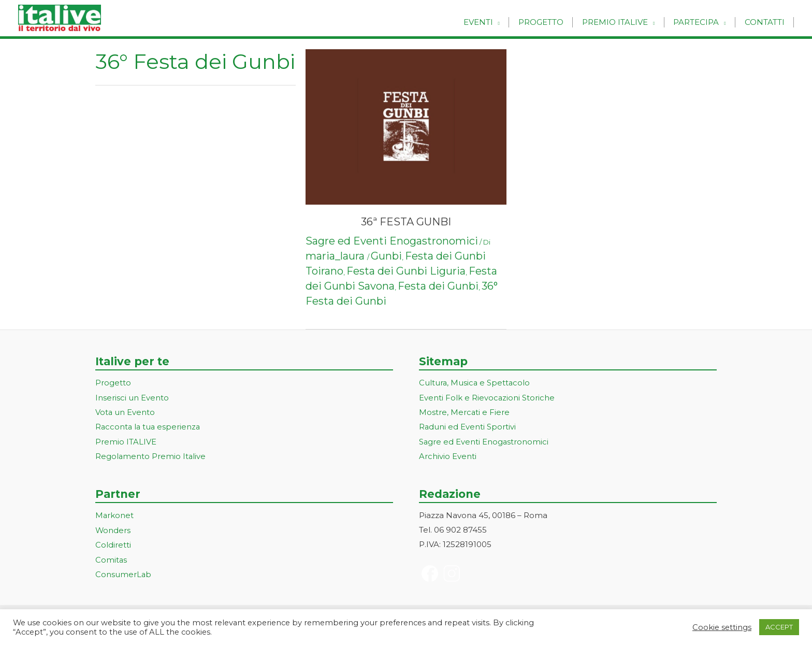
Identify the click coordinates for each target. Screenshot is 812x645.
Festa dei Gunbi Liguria (406, 271)
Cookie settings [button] (722, 627)
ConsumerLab (124, 571)
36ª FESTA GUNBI (406, 222)
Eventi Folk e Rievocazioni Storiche (487, 397)
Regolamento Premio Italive (151, 455)
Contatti (766, 22)
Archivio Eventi (448, 455)
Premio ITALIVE (126, 441)
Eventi (490, 22)
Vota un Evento (125, 412)
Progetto (550, 22)
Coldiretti (113, 542)
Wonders (113, 528)
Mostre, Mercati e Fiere (465, 412)
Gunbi (386, 256)
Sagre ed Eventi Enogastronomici (392, 241)
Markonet (115, 514)
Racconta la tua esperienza (149, 426)
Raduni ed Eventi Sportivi (468, 426)
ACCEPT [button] (779, 627)
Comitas (111, 557)
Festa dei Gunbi (438, 286)
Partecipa (700, 22)
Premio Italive (621, 22)
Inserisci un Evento (132, 397)
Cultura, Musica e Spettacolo (475, 383)
